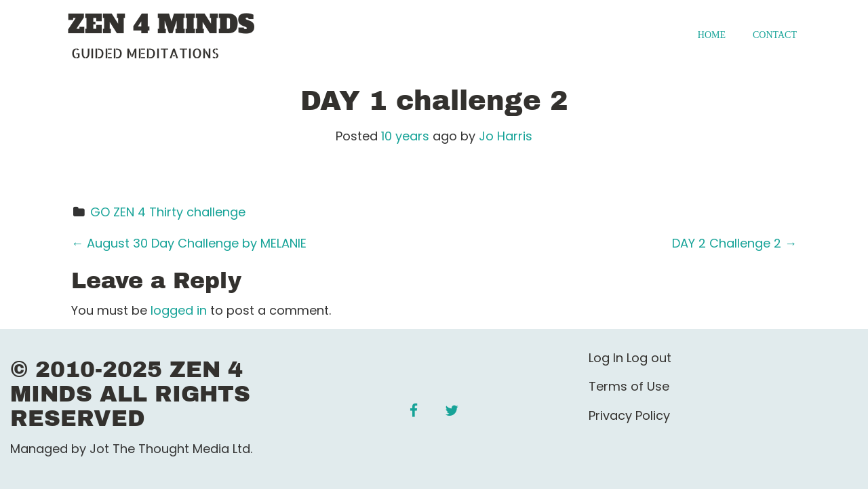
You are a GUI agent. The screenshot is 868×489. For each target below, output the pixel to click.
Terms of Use (629, 386)
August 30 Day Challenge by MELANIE (189, 243)
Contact (775, 35)
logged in (179, 310)
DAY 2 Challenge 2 (734, 243)
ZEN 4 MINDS (161, 25)
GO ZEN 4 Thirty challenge (168, 212)
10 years (405, 136)
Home (712, 35)
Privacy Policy (629, 415)
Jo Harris (506, 136)
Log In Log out (630, 358)
